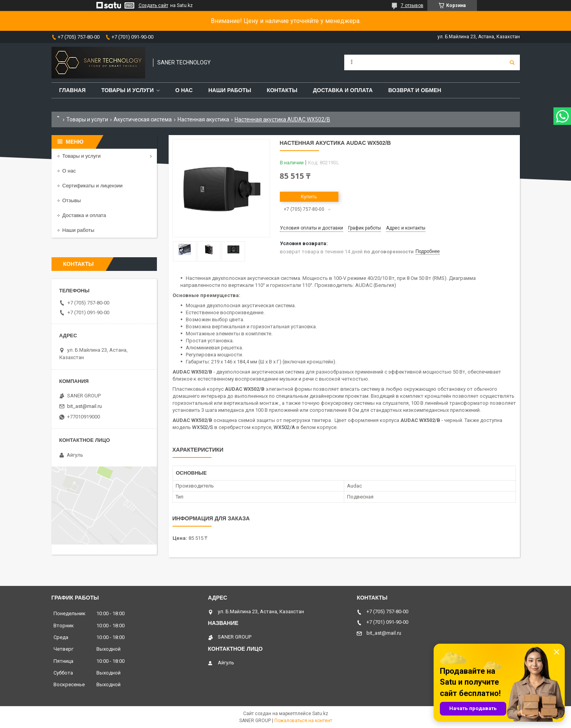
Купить (309, 197)
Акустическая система (143, 119)
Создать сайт (153, 5)
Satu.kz (320, 714)
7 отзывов (412, 5)
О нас (184, 90)
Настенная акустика (203, 119)
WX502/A (284, 427)
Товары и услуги (127, 90)
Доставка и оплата (343, 90)
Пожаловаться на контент (303, 721)
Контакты (282, 90)
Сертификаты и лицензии (92, 186)
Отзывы (72, 200)
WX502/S (203, 427)
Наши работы (230, 90)
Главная (73, 90)
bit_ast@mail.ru (84, 406)
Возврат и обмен (415, 90)
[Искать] (512, 62)
